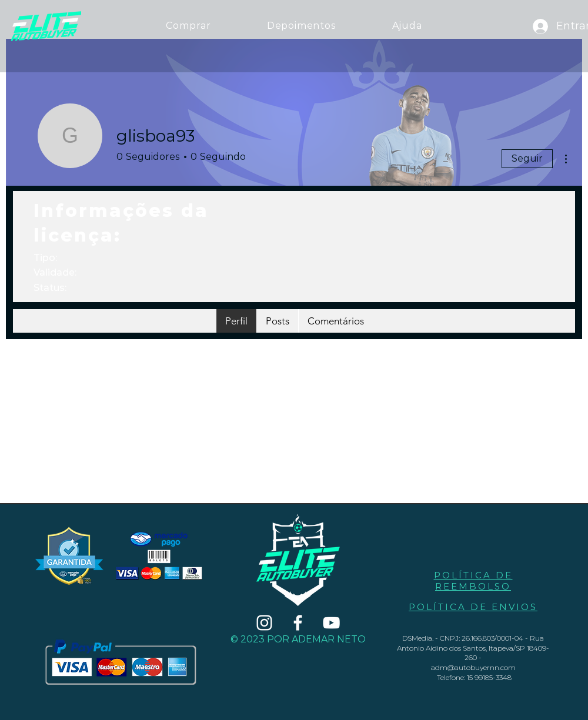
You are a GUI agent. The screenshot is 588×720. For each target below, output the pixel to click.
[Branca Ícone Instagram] (264, 623)
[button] (407, 26)
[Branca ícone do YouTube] (331, 623)
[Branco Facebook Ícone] (298, 623)
